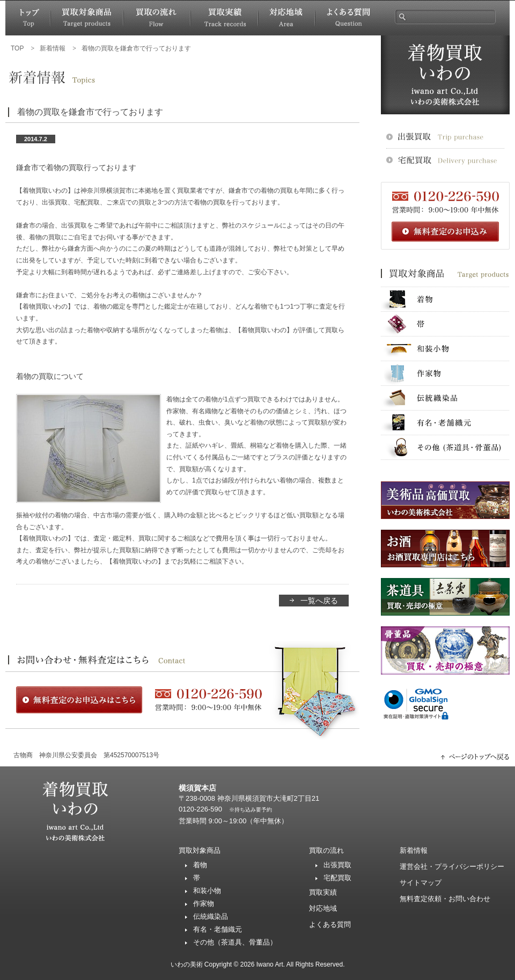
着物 (200, 865)
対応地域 (323, 908)
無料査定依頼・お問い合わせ (445, 899)
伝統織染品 (211, 916)
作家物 (204, 904)
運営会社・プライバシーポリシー (452, 866)
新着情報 (414, 850)
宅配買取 (337, 878)
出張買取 (337, 865)
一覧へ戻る (319, 601)
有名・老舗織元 (218, 929)
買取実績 (323, 892)
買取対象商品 (200, 850)
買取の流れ (326, 850)
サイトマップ (421, 883)
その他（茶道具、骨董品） (235, 942)
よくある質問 (330, 924)
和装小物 (207, 891)
